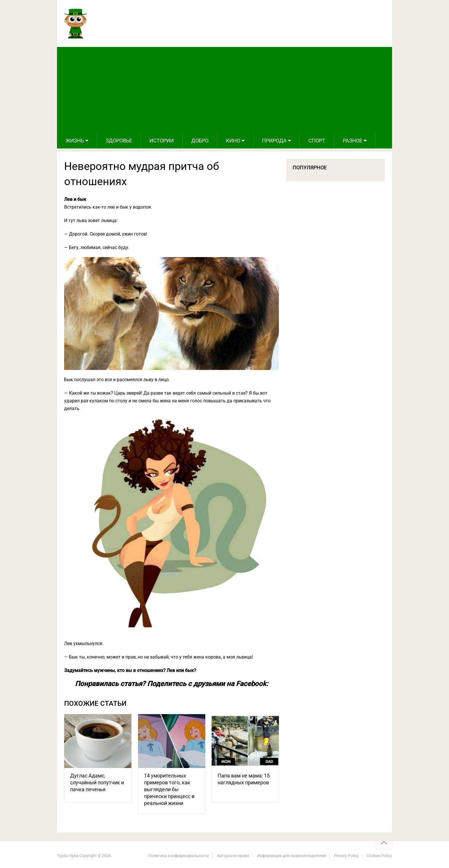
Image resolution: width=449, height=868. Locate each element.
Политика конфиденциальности (179, 856)
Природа (274, 141)
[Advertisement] (224, 90)
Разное (352, 141)
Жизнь (75, 141)
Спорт (317, 141)
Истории (162, 141)
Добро (200, 141)
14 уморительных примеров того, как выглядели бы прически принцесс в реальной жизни (169, 789)
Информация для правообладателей (292, 856)
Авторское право (233, 856)
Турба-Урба (68, 856)
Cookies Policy (379, 856)
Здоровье (119, 141)
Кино (233, 141)
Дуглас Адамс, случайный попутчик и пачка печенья (97, 782)
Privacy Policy (346, 856)
